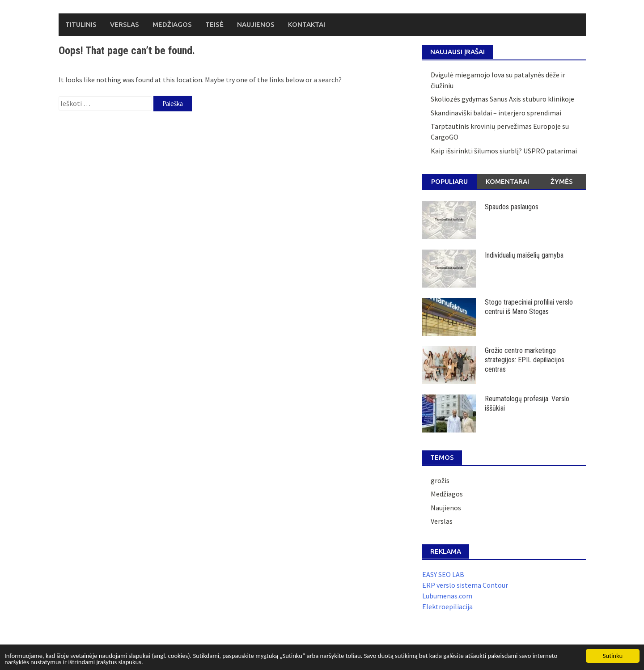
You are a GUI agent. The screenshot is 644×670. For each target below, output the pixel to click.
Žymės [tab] (562, 181)
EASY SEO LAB (443, 574)
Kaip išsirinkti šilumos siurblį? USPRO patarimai (504, 151)
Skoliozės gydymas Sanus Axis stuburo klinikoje (502, 99)
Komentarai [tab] (507, 181)
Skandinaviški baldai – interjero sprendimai (496, 113)
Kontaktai (307, 24)
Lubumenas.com (447, 596)
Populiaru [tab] (449, 181)
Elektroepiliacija (447, 606)
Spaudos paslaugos (512, 207)
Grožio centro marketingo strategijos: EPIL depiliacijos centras (525, 360)
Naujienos (256, 24)
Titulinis (81, 24)
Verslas (125, 24)
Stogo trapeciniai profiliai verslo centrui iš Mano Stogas (529, 307)
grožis (440, 480)
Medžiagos (172, 24)
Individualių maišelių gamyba (524, 255)
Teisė (214, 24)
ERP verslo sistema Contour (465, 585)
